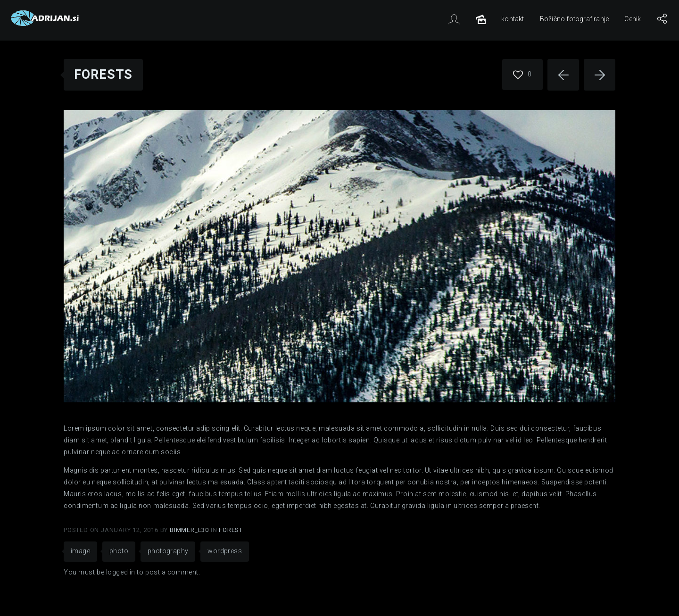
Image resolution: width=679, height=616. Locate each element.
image (80, 551)
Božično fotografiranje (574, 19)
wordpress (225, 551)
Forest (231, 530)
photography (168, 551)
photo (119, 551)
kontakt (513, 19)
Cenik (633, 19)
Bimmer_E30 (190, 530)
